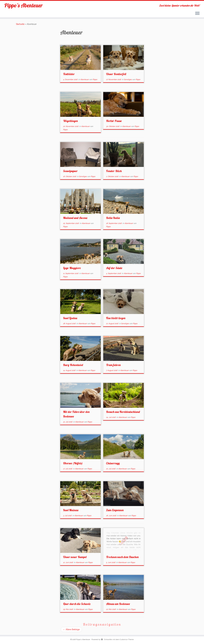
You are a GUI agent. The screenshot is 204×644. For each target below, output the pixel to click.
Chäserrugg (113, 463)
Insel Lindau (70, 318)
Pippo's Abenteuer (24, 6)
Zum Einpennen (115, 510)
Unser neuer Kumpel (75, 557)
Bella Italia (113, 218)
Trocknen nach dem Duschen (122, 557)
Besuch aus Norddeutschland (123, 412)
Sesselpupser (70, 171)
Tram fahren (113, 365)
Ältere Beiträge (71, 629)
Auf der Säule (114, 268)
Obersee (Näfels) (73, 463)
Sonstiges (128, 79)
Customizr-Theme (127, 640)
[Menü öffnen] (197, 14)
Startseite (20, 24)
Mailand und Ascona (75, 218)
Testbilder (69, 74)
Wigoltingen (70, 121)
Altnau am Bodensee (118, 604)
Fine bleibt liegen (116, 318)
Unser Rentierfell (116, 74)
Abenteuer (85, 79)
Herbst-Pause (114, 121)
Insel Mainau (71, 510)
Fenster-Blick (114, 171)
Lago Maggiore (72, 268)
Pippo (95, 79)
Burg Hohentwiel (73, 365)
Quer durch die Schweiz (77, 604)
